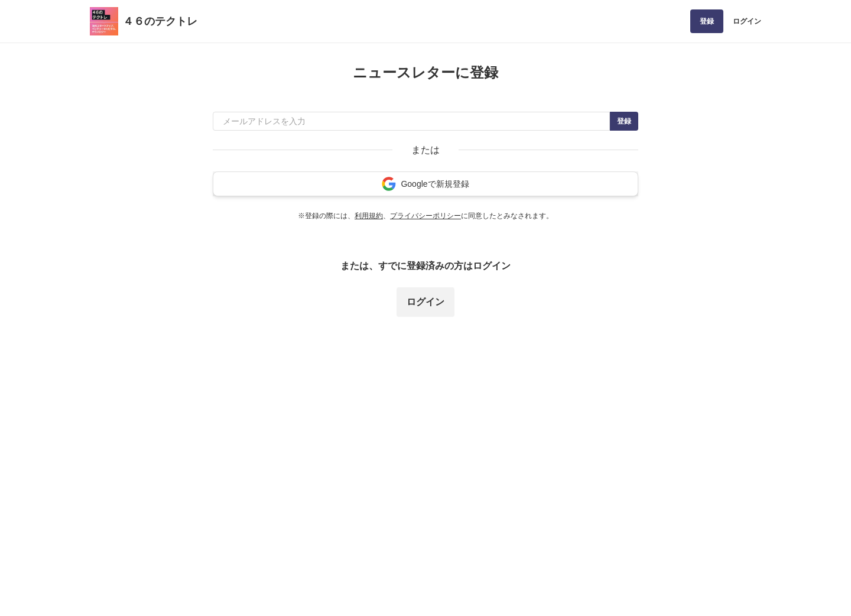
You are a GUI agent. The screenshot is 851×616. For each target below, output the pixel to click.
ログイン (747, 21)
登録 (707, 21)
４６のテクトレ (160, 21)
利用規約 (369, 216)
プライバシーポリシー (425, 216)
